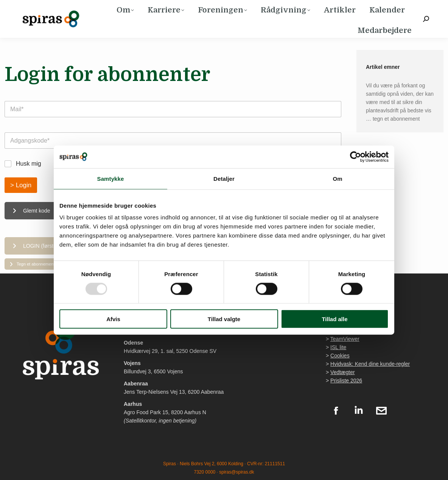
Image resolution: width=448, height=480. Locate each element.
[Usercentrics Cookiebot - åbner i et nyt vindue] (355, 157)
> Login (21, 185)
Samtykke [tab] (111, 178)
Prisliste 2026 (346, 381)
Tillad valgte (224, 319)
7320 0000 (205, 472)
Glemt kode (31, 211)
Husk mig (29, 164)
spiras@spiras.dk (236, 472)
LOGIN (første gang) (42, 246)
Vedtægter (343, 372)
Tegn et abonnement (32, 264)
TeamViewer (345, 339)
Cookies (340, 356)
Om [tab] (337, 178)
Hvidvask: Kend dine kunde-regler (370, 364)
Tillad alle (334, 319)
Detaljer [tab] (224, 178)
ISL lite (338, 347)
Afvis (113, 319)
